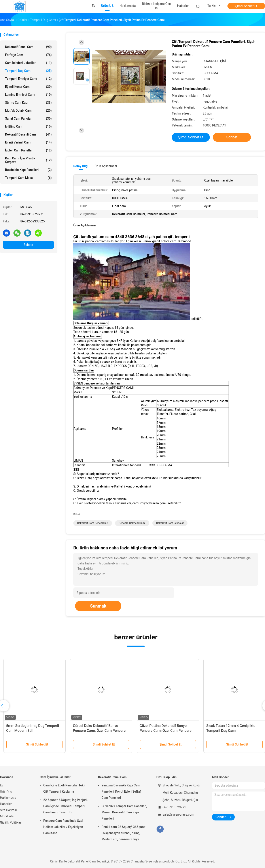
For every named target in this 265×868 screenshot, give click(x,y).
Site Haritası (8, 810)
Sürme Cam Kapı (28, 103)
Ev (2, 785)
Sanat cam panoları (28, 119)
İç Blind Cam (28, 126)
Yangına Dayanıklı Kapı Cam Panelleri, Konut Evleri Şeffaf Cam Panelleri (121, 792)
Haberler (6, 804)
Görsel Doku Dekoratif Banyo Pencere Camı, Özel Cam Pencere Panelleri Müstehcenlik (99, 731)
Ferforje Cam (28, 55)
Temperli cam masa (28, 178)
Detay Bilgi (81, 166)
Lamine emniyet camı (28, 95)
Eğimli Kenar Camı (28, 87)
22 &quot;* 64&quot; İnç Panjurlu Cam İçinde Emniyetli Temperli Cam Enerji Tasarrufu (66, 806)
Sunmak (98, 606)
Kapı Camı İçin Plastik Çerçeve (28, 160)
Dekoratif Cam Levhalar (170, 523)
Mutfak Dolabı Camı (28, 111)
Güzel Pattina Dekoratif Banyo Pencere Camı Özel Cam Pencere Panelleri (166, 731)
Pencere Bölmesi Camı (132, 523)
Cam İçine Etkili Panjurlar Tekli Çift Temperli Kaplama (64, 788)
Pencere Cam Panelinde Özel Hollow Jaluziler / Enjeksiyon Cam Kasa (63, 827)
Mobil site (7, 816)
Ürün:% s (6, 792)
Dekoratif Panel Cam (28, 47)
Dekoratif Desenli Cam (28, 134)
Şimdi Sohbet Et (246, 6)
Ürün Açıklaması (106, 166)
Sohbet (28, 245)
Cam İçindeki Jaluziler (28, 63)
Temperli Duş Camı (28, 71)
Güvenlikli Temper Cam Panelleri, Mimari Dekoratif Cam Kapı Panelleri (124, 812)
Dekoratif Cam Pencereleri (93, 523)
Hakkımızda (8, 798)
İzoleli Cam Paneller (28, 150)
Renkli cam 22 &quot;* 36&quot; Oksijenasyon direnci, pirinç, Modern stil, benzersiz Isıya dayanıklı (124, 834)
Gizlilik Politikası (11, 822)
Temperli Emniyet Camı (28, 79)
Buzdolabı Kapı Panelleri (28, 170)
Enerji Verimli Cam (28, 142)
